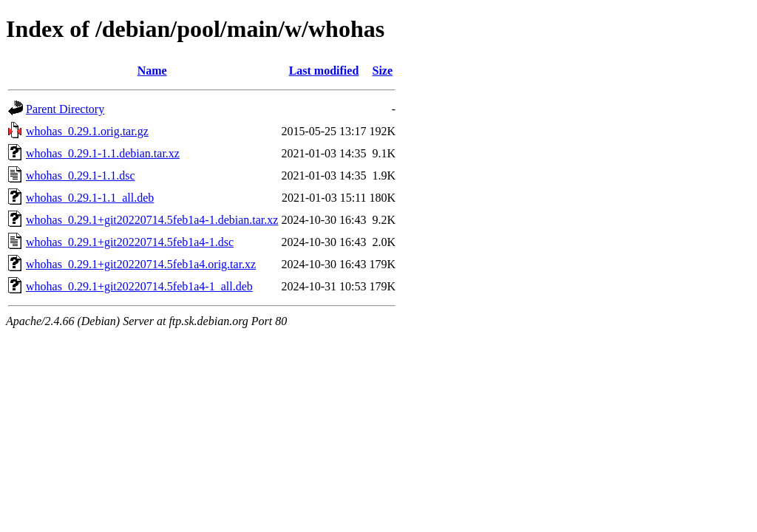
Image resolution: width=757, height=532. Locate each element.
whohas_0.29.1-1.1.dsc (81, 175)
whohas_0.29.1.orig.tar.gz (87, 131)
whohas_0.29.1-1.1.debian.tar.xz (103, 153)
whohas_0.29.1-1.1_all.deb (90, 198)
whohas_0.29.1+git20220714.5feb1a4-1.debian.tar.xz (152, 220)
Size (383, 71)
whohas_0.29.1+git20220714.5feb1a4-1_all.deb (139, 286)
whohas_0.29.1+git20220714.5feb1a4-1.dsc (130, 242)
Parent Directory (65, 109)
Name (152, 71)
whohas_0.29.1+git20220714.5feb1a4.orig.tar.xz (141, 264)
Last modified (324, 71)
